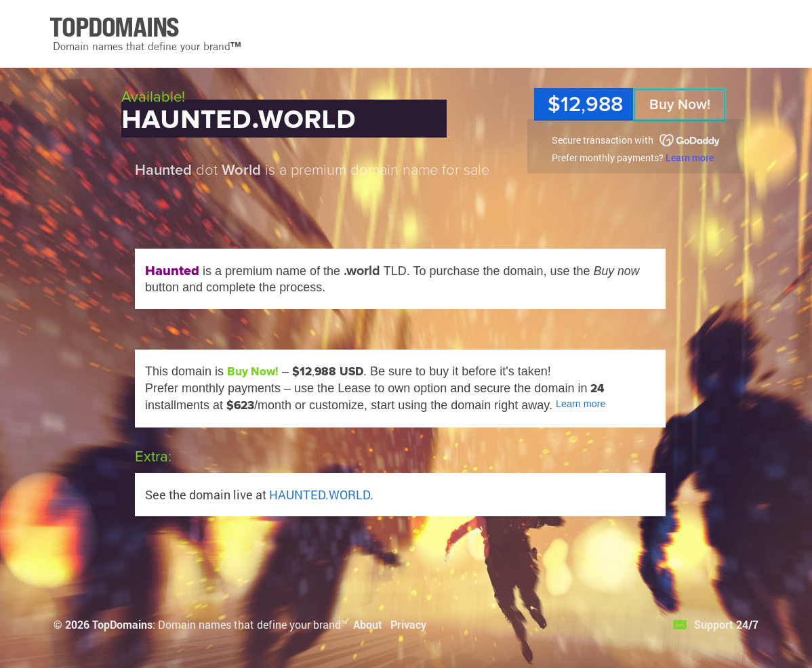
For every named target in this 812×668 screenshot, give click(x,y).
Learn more (690, 158)
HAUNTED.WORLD (320, 495)
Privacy (408, 624)
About (368, 624)
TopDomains (122, 624)
